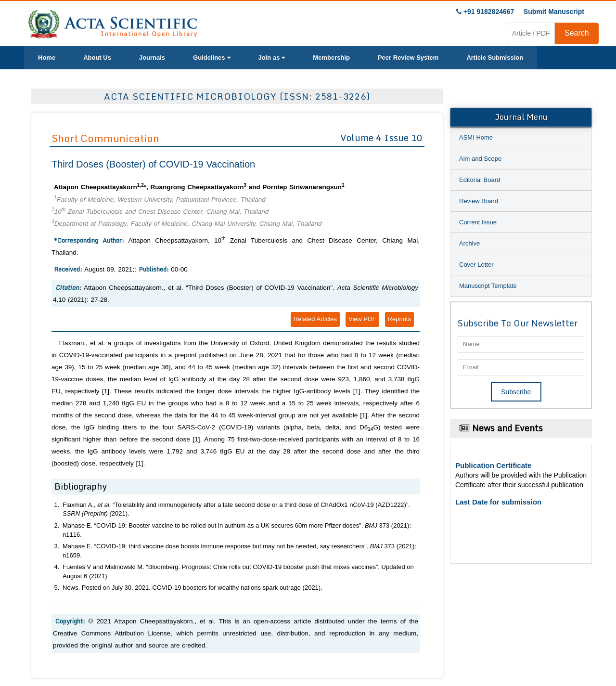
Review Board (479, 201)
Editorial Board (480, 180)
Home (47, 58)
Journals (152, 58)
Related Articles (315, 319)
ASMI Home (476, 137)
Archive (469, 243)
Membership (331, 58)
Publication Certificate (493, 465)
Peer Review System (408, 58)
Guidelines (212, 58)
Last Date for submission (498, 502)
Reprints (399, 319)
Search (577, 33)
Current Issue (478, 222)
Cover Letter (476, 265)
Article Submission (495, 58)
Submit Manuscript (554, 12)
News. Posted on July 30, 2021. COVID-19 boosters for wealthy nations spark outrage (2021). (192, 588)
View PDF (362, 319)
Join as (272, 58)
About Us (97, 58)
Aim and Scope (480, 159)
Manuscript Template (488, 286)
